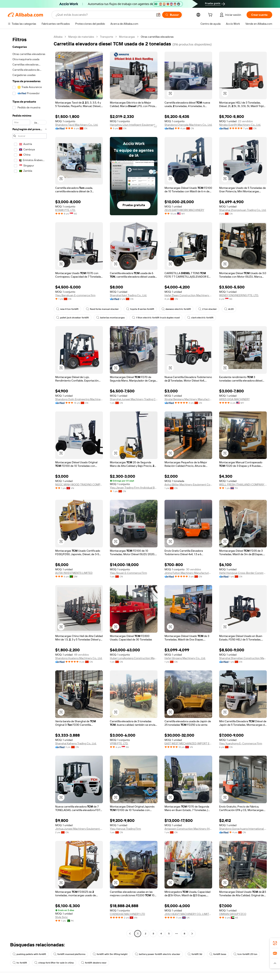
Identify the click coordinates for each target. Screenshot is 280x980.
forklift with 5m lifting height (110, 954)
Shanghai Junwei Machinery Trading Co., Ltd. (134, 399)
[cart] (211, 15)
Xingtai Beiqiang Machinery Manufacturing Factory (188, 399)
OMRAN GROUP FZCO (233, 914)
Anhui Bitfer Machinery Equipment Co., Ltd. (188, 484)
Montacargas (127, 37)
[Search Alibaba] (104, 15)
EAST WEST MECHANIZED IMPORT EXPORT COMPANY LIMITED (188, 743)
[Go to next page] (192, 934)
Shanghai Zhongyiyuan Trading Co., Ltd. (243, 210)
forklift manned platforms (69, 954)
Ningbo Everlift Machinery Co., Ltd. (240, 125)
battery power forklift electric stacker (158, 954)
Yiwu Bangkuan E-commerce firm (75, 295)
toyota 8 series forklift (140, 309)
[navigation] (30, 486)
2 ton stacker (208, 309)
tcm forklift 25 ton (245, 954)
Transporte (107, 37)
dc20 (229, 309)
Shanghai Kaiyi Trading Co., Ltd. (128, 295)
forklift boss (218, 954)
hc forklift (20, 963)
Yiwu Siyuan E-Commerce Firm (128, 573)
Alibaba (58, 37)
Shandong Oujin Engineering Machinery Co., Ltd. (79, 399)
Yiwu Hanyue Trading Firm (125, 829)
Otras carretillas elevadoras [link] (157, 37)
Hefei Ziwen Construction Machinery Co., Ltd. (188, 295)
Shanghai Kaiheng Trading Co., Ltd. (76, 743)
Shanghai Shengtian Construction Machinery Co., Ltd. (243, 658)
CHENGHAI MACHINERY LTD (127, 914)
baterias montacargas (110, 318)
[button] (158, 15)
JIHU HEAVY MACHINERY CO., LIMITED (188, 914)
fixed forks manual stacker (102, 309)
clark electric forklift (200, 318)
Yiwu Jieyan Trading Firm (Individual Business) (134, 488)
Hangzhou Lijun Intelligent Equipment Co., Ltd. (134, 125)
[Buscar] (172, 15)
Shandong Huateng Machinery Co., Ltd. (79, 658)
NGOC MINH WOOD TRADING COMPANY (79, 484)
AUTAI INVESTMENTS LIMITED (74, 573)
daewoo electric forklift (176, 309)
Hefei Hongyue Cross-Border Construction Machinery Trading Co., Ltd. (243, 573)
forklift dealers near (94, 963)
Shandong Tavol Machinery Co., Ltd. (77, 125)
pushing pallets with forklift (29, 954)
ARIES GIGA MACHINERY (234, 399)
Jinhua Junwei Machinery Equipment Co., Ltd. (79, 829)
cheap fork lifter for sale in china (54, 963)
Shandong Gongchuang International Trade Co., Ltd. (243, 829)
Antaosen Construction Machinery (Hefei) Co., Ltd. (188, 829)
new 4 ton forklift (67, 309)
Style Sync (62, 917)
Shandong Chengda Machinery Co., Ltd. (188, 125)
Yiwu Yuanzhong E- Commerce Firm (241, 743)
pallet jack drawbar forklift (73, 318)
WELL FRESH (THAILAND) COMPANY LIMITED (243, 484)
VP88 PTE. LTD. (119, 743)
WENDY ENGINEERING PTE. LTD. (239, 295)
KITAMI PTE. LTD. (65, 210)
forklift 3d (195, 954)
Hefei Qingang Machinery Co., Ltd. (185, 658)
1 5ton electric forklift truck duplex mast (156, 318)
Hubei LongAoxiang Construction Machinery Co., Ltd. (134, 658)
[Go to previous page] (130, 934)
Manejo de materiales (81, 37)
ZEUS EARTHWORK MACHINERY (184, 210)
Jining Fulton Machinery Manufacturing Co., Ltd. (188, 573)
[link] (275, 943)
